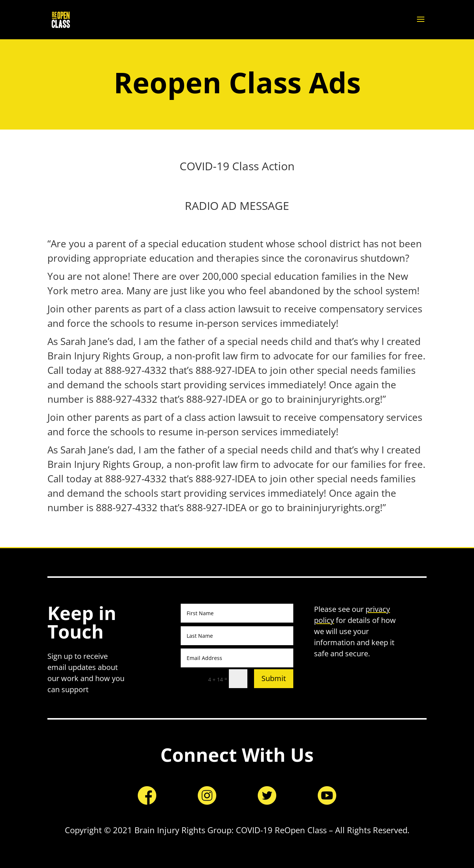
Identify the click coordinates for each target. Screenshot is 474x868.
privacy (378, 609)
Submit (274, 678)
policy (324, 620)
